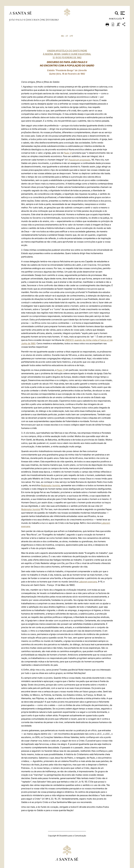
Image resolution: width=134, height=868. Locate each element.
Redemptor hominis (50, 485)
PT (72, 36)
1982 (43, 20)
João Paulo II (18, 20)
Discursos (33, 20)
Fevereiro (53, 20)
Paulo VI (68, 153)
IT (67, 36)
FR (62, 36)
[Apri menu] (122, 13)
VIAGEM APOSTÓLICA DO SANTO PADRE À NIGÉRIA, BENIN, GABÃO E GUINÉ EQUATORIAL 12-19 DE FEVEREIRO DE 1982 (67, 54)
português (115, 19)
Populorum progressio (79, 160)
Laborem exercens (88, 582)
